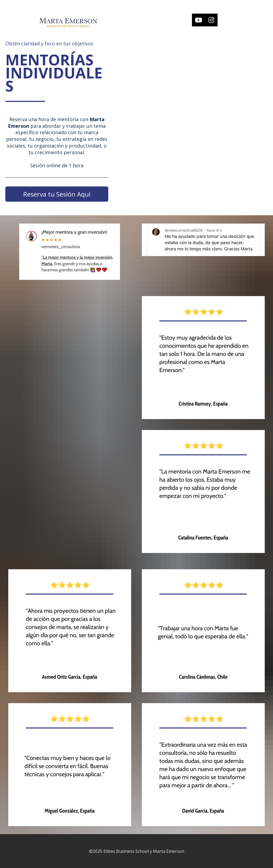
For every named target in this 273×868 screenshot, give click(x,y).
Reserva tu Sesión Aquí (57, 194)
